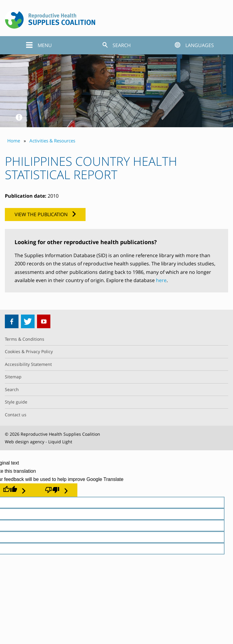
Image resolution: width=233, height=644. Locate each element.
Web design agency (25, 442)
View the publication (41, 214)
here (161, 280)
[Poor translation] (56, 490)
